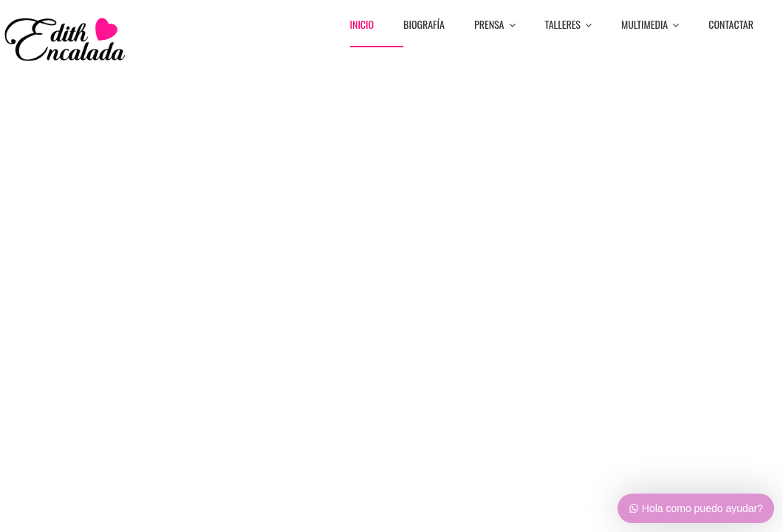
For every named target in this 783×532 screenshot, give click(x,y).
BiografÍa (424, 25)
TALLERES (569, 25)
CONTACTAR (731, 25)
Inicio (362, 25)
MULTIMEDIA (650, 25)
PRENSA (495, 25)
